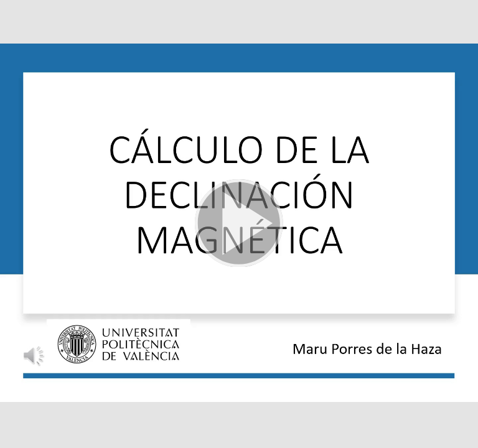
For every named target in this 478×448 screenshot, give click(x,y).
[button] (239, 224)
